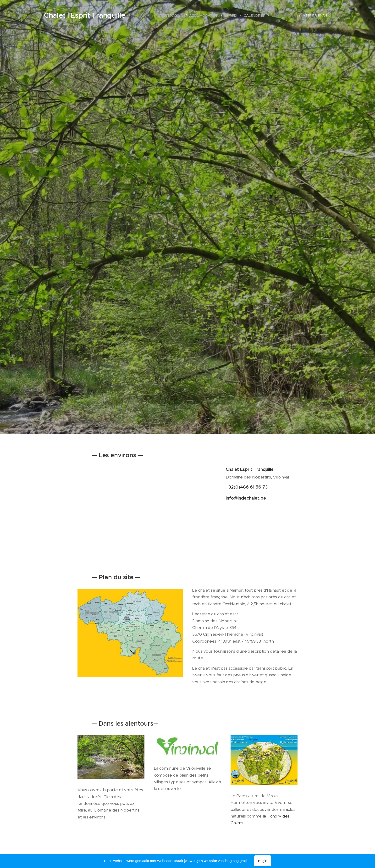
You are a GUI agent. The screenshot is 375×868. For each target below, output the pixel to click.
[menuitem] (195, 16)
